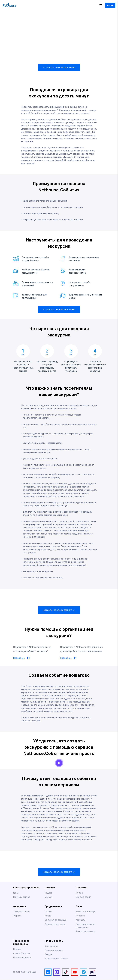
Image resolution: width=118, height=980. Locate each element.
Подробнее (21, 658)
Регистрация (90, 912)
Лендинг (49, 954)
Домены (50, 888)
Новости (80, 916)
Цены (16, 893)
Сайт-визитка (51, 946)
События (81, 888)
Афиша (79, 893)
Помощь (17, 949)
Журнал (17, 916)
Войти (110, 5)
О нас (79, 906)
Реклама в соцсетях (55, 924)
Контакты (81, 920)
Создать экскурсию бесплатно (59, 67)
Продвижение (53, 906)
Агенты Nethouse (22, 953)
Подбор (48, 893)
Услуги (48, 916)
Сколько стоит (83, 897)
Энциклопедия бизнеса (56, 959)
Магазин (49, 897)
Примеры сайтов (22, 897)
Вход (79, 912)
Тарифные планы (22, 912)
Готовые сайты (54, 941)
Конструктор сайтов (26, 888)
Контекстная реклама (55, 920)
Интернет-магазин (54, 950)
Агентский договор (86, 931)
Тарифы (48, 912)
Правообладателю (23, 957)
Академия (20, 906)
